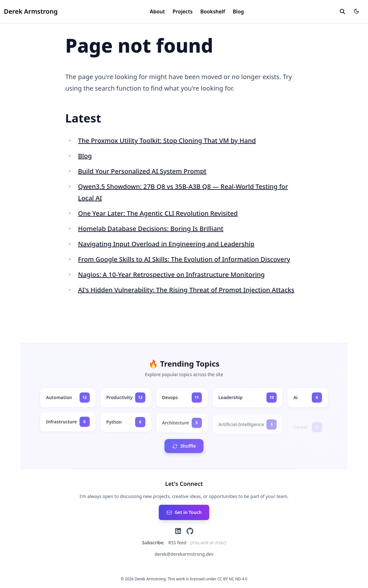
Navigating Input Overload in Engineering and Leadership (166, 244)
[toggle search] (342, 11)
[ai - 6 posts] (308, 398)
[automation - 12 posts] (68, 398)
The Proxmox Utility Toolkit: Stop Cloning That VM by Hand (167, 141)
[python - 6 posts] (126, 424)
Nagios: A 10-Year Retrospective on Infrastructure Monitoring (171, 275)
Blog (238, 11)
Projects (183, 11)
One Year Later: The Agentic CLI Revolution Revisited (158, 213)
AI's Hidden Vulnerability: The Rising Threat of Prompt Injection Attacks (186, 290)
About (157, 11)
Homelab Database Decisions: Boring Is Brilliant (151, 229)
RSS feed (177, 543)
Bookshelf (213, 11)
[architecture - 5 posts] (182, 427)
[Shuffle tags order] (184, 446)
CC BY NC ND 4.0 (233, 579)
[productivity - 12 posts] (126, 398)
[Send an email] (184, 512)
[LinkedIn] (178, 531)
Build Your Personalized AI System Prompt (142, 171)
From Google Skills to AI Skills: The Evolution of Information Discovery (184, 259)
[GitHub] (190, 531)
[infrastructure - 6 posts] (68, 423)
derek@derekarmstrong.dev (184, 554)
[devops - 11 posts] (182, 398)
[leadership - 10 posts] (248, 398)
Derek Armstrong (31, 11)
